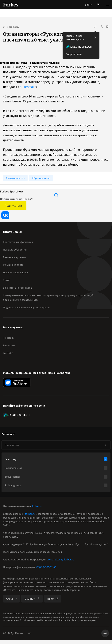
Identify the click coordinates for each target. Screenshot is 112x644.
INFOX (53, 599)
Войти (89, 5)
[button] (107, 5)
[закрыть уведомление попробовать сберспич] (95, 38)
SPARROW (32, 599)
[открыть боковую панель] (98, 5)
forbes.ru (37, 506)
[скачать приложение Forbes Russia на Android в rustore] (17, 383)
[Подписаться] (106, 445)
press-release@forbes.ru (61, 559)
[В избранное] (107, 27)
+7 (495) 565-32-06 (46, 567)
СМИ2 (12, 599)
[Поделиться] (101, 27)
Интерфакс (28, 87)
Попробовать (74, 54)
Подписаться (13, 205)
